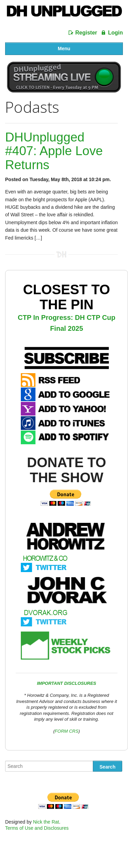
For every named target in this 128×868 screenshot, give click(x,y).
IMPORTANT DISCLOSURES (67, 683)
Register (86, 33)
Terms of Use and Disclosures (37, 828)
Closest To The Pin (67, 297)
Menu (64, 49)
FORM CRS (66, 731)
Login (115, 33)
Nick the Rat (46, 822)
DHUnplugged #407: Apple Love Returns (54, 151)
